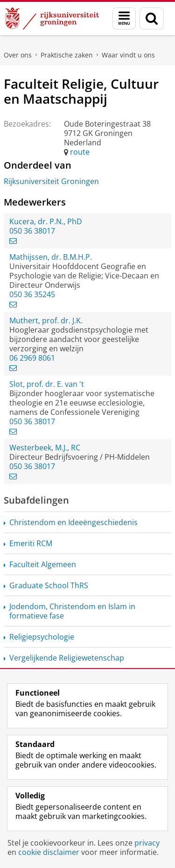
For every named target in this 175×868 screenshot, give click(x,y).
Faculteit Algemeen (43, 564)
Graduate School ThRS (49, 585)
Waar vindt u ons (128, 55)
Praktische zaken (67, 55)
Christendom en (73, 522)
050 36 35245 (32, 294)
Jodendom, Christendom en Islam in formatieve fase (72, 611)
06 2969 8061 (32, 358)
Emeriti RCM (31, 543)
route (80, 152)
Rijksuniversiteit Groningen (51, 181)
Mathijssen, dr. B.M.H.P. (51, 257)
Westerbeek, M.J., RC (45, 448)
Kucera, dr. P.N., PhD (46, 221)
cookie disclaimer (49, 852)
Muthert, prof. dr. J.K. (46, 320)
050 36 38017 (32, 231)
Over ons (18, 55)
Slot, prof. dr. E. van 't (47, 384)
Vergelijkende (67, 658)
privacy (147, 843)
